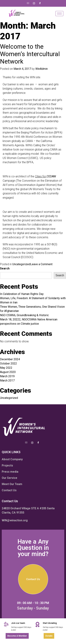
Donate (49, 636)
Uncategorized (21, 264)
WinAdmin (42, 69)
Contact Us (33, 579)
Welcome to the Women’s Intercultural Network (30, 54)
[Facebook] (40, 3)
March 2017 (7, 381)
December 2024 (10, 359)
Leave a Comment (41, 264)
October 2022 (8, 364)
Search (5, 268)
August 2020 (8, 372)
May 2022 (6, 368)
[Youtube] (28, 3)
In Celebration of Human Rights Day (22, 294)
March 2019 (7, 376)
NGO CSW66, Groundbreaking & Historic (24, 315)
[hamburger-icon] (59, 14)
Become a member (17, 636)
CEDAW (51, 176)
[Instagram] (34, 3)
